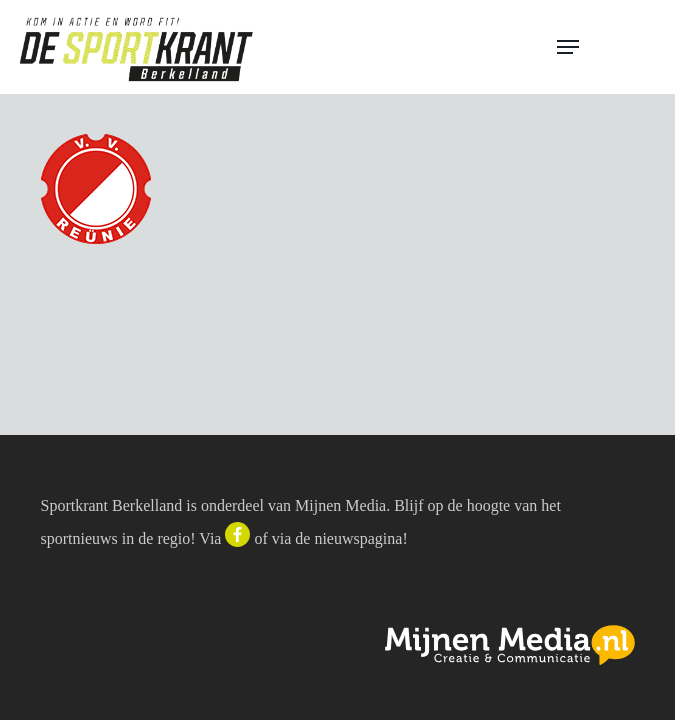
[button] (607, 47)
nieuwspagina (358, 538)
